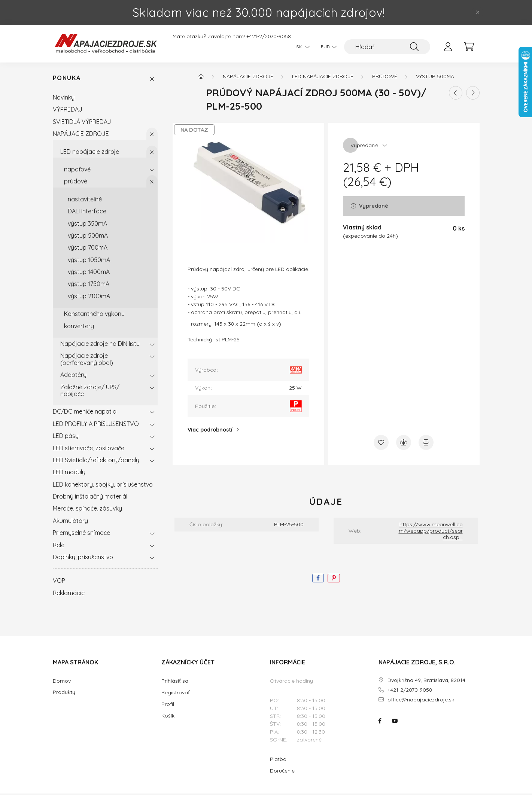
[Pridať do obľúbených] (381, 444)
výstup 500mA (88, 237)
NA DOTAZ (194, 131)
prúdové (76, 183)
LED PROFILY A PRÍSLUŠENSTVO (96, 425)
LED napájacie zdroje (90, 153)
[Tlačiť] (426, 444)
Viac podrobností (210, 431)
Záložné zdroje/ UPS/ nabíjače (90, 392)
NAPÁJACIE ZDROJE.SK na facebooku (380, 722)
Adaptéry (73, 376)
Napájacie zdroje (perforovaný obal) (87, 360)
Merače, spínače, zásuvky (87, 510)
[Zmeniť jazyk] (301, 47)
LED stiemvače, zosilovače (89, 449)
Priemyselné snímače (81, 534)
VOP (59, 582)
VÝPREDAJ (68, 111)
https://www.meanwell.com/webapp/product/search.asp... (431, 532)
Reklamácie (69, 594)
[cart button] (469, 47)
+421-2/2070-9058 (269, 36)
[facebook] (318, 580)
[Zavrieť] (478, 12)
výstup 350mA (87, 225)
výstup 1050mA (89, 261)
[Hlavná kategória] (201, 77)
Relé (59, 546)
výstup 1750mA (89, 285)
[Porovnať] (404, 444)
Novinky (64, 98)
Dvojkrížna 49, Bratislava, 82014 (426, 682)
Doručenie (282, 772)
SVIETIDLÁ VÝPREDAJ (82, 123)
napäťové (77, 170)
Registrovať (176, 694)
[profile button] (448, 47)
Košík (168, 717)
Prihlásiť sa (175, 682)
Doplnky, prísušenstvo (83, 558)
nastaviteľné (85, 200)
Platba (278, 761)
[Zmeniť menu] (327, 47)
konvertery (79, 327)
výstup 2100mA (89, 297)
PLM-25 (231, 341)
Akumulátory (70, 522)
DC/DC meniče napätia (85, 413)
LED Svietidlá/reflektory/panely (96, 461)
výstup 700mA (88, 249)
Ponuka (67, 80)
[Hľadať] (387, 47)
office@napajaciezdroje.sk (421, 701)
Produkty (64, 694)
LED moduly (69, 473)
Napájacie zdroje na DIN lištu (100, 345)
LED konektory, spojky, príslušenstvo (103, 485)
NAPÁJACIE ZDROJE (81, 135)
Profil (168, 706)
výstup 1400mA (89, 273)
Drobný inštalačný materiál (90, 497)
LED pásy (66, 437)
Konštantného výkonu (94, 315)
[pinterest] (334, 580)
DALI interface (87, 212)
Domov (62, 683)
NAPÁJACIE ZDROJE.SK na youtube (395, 722)
